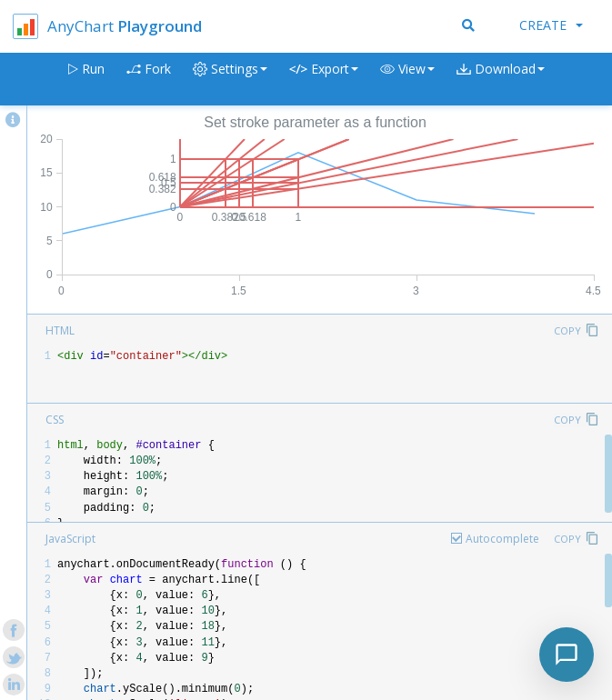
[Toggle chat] (567, 655)
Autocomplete (502, 539)
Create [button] (551, 25)
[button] (407, 80)
